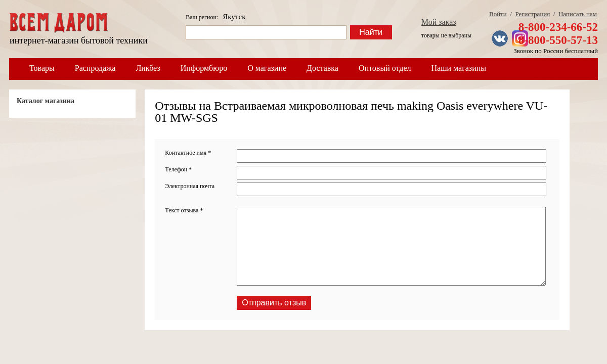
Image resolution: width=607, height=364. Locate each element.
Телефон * (178, 169)
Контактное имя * (188, 153)
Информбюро (204, 68)
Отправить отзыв (274, 303)
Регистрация (532, 14)
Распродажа (95, 68)
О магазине (267, 68)
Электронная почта (190, 186)
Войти (498, 14)
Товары (42, 68)
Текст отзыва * (184, 210)
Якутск (234, 17)
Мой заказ (439, 22)
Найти (371, 32)
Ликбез (148, 68)
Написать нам (578, 14)
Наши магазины (459, 68)
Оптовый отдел (385, 68)
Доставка (322, 68)
